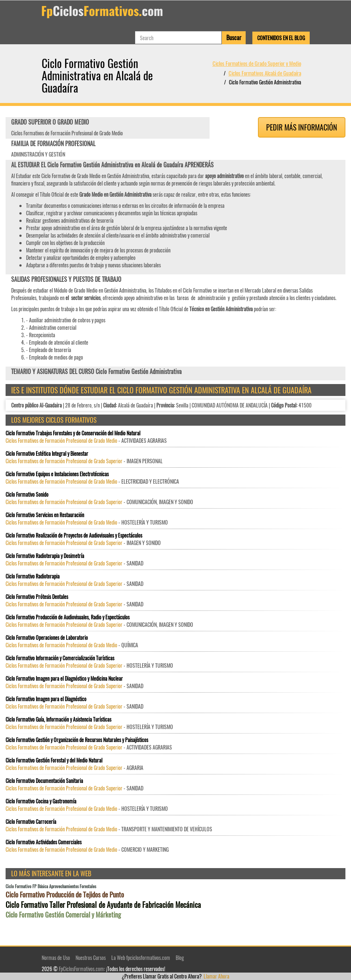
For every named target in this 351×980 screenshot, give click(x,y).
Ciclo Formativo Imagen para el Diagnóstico (46, 699)
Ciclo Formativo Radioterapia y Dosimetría (45, 556)
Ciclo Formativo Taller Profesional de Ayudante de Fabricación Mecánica (103, 905)
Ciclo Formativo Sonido (27, 494)
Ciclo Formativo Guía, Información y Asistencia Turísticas (58, 719)
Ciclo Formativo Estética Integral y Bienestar (47, 454)
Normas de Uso (56, 958)
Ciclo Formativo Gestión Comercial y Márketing (63, 915)
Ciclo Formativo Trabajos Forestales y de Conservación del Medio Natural (73, 433)
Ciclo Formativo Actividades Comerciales (44, 842)
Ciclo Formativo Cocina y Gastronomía (41, 801)
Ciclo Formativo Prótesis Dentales (37, 597)
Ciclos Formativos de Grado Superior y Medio (257, 63)
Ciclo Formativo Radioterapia (33, 576)
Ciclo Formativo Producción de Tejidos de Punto (65, 894)
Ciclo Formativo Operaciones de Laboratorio (47, 638)
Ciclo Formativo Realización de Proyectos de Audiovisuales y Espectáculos (74, 535)
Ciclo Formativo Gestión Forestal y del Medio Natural (54, 760)
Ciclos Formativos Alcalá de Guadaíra (265, 73)
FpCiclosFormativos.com (81, 969)
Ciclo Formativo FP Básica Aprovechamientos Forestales (51, 886)
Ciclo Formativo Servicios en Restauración (45, 515)
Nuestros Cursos (91, 958)
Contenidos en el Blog (281, 38)
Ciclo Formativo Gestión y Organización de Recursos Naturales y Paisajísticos (77, 740)
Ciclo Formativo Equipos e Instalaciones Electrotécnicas (57, 474)
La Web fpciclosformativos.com (141, 958)
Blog (180, 958)
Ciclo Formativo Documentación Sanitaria (44, 781)
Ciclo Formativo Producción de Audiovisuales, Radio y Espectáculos (68, 617)
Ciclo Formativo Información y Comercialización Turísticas (60, 658)
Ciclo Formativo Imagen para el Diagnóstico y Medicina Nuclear (64, 678)
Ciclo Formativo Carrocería (31, 822)
